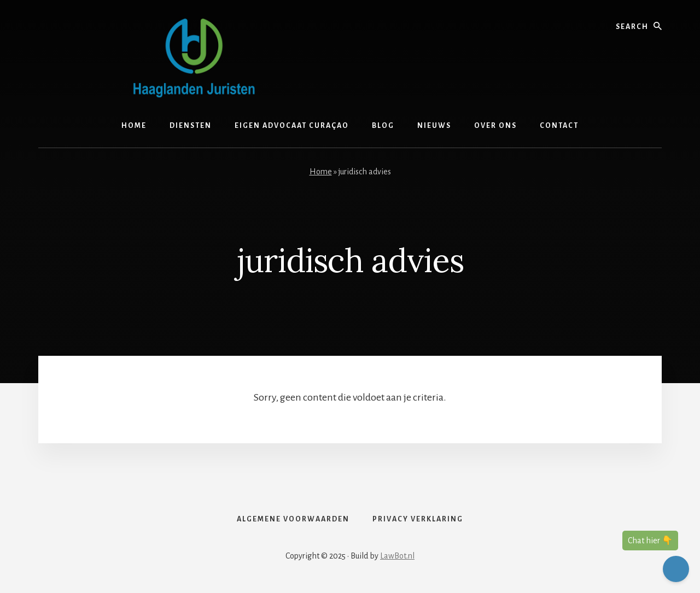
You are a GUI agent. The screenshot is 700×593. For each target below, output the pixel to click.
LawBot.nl (397, 556)
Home (321, 172)
